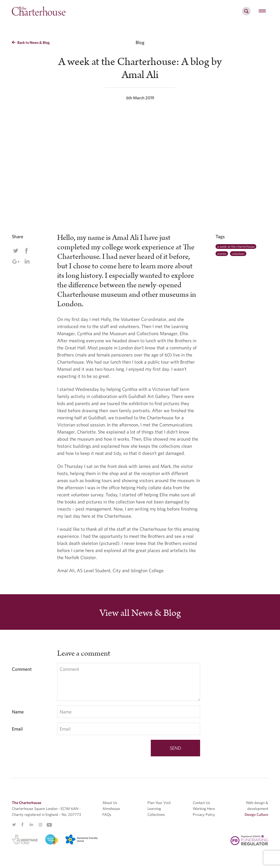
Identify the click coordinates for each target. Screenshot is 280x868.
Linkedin (27, 261)
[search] (246, 14)
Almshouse (111, 809)
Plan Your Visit (159, 803)
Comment (22, 669)
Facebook (26, 251)
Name (18, 712)
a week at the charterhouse (236, 247)
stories (222, 254)
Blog (140, 42)
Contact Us (201, 803)
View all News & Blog (140, 613)
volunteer (238, 254)
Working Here (204, 809)
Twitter (16, 251)
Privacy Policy (204, 814)
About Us (110, 803)
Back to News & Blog (31, 42)
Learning (154, 809)
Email (17, 729)
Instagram (40, 825)
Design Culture (256, 814)
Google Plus (16, 261)
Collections (156, 814)
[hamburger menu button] (262, 11)
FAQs (107, 814)
